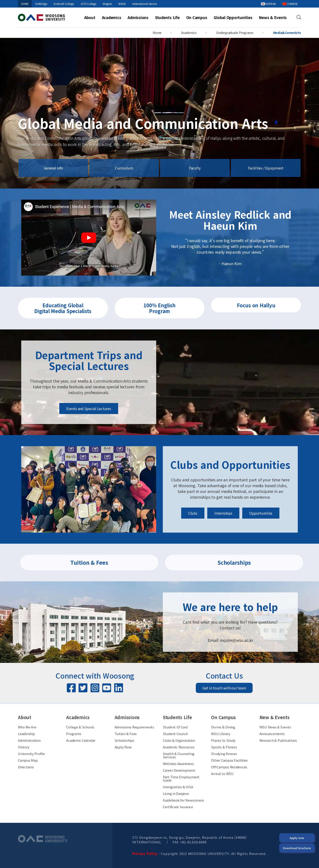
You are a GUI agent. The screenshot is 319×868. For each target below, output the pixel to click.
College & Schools (80, 727)
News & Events (273, 17)
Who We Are (27, 727)
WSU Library (221, 734)
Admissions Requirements (134, 727)
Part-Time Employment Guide (181, 778)
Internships (223, 513)
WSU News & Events (275, 727)
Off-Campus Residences (229, 767)
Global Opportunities (233, 17)
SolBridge (41, 4)
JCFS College (88, 4)
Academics (112, 17)
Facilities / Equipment (266, 168)
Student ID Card (175, 727)
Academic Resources (179, 747)
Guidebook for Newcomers (183, 800)
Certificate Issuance (178, 807)
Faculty (195, 168)
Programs (74, 734)
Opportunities (261, 513)
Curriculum (124, 168)
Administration (29, 740)
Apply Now (123, 747)
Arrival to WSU (222, 774)
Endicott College (64, 4)
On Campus (197, 17)
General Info (53, 168)
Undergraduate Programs (235, 33)
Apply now (297, 838)
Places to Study (223, 740)
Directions (26, 767)
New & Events (275, 717)
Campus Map (28, 760)
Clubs (193, 513)
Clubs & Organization (179, 740)
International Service (145, 4)
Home (157, 33)
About (90, 17)
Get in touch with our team (224, 688)
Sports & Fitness (224, 747)
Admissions (138, 17)
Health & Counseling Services (179, 755)
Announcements (272, 734)
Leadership (26, 734)
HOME (25, 4)
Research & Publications (278, 740)
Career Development (179, 770)
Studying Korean (224, 754)
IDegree (107, 4)
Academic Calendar (81, 740)
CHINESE (290, 4)
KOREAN (268, 4)
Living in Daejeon (176, 793)
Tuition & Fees (89, 562)
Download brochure (297, 848)
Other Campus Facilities (229, 760)
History (24, 747)
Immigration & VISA (178, 787)
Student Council (175, 734)
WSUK (122, 4)
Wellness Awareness (178, 764)
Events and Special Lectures (89, 409)
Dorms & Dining (223, 727)
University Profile (31, 754)
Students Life (167, 17)
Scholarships (234, 562)
